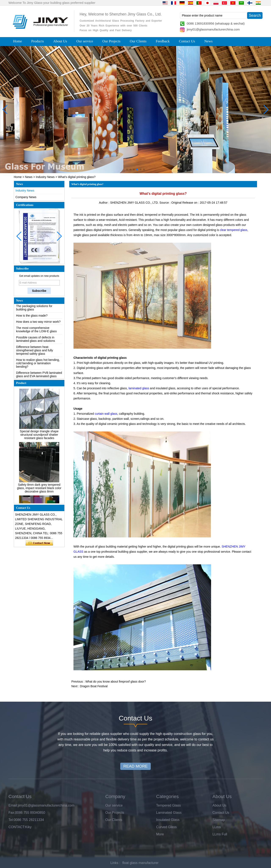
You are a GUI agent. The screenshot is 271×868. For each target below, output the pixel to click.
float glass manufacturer (140, 863)
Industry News (45, 177)
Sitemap (219, 820)
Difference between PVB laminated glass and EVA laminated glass (39, 376)
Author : (104, 203)
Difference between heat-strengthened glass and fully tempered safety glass (35, 352)
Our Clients (138, 41)
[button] (127, 170)
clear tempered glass (234, 230)
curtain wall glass (106, 414)
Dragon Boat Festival (94, 686)
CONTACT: (17, 827)
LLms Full (220, 834)
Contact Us (187, 41)
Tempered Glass (169, 805)
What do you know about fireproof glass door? (116, 682)
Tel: (11, 820)
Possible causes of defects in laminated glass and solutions (36, 340)
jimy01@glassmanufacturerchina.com (213, 29)
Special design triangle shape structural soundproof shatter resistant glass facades (39, 436)
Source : (165, 203)
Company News (26, 197)
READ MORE (135, 766)
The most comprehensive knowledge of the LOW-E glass (36, 331)
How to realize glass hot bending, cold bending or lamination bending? (38, 364)
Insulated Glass (168, 820)
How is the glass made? (32, 317)
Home (18, 41)
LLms (217, 827)
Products (38, 41)
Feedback (163, 41)
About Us (60, 41)
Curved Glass (167, 827)
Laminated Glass (169, 813)
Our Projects (111, 41)
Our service (85, 41)
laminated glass (139, 388)
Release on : (191, 203)
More (160, 834)
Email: (13, 805)
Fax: (12, 813)
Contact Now (39, 543)
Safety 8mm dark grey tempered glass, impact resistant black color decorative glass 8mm (39, 489)
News (208, 41)
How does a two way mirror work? (38, 323)
